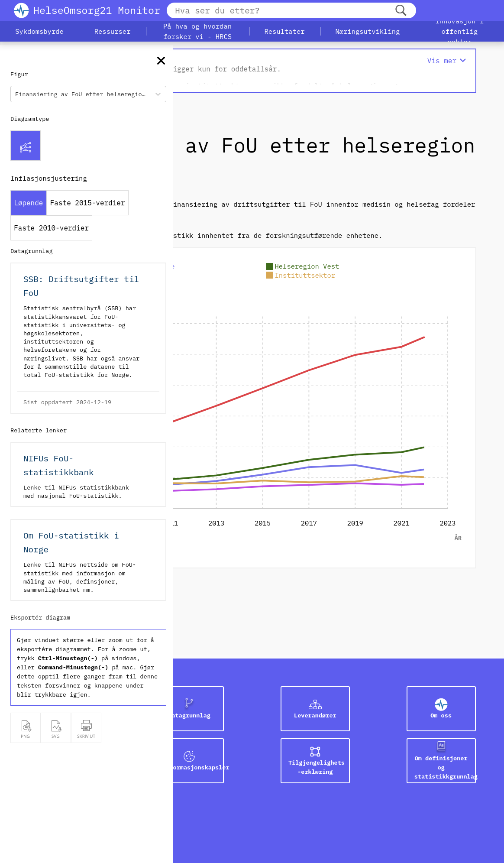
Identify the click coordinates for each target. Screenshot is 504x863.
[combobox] (17, 94)
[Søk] (401, 11)
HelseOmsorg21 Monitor (97, 10)
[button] (39, 31)
